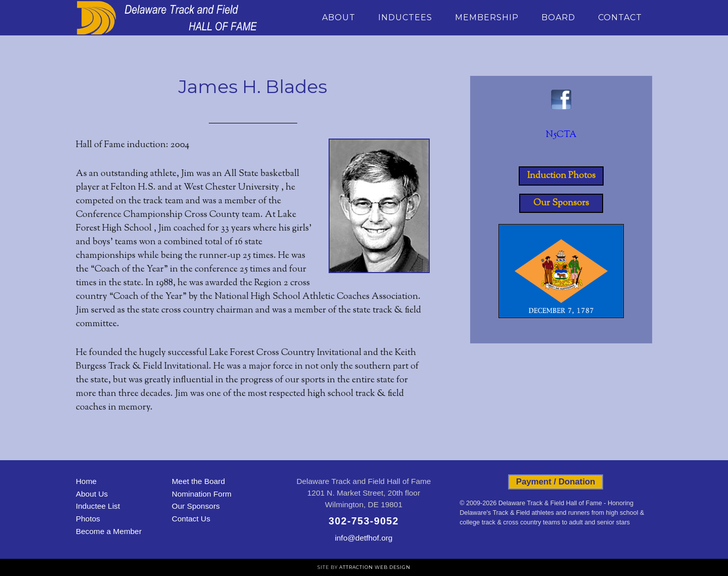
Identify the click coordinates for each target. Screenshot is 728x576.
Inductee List (98, 506)
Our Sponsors (561, 203)
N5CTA (561, 135)
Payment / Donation (556, 482)
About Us (92, 494)
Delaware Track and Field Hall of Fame (167, 18)
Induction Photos (561, 176)
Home (86, 481)
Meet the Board (198, 481)
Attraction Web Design (375, 567)
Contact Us (191, 519)
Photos (88, 519)
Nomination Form (202, 494)
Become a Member (109, 531)
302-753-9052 (364, 521)
